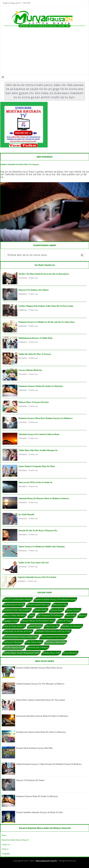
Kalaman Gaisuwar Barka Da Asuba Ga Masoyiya (41, 386)
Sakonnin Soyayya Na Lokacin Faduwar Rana (39, 434)
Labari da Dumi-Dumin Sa (14, 626)
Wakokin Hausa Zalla (51, 653)
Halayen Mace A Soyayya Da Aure (34, 402)
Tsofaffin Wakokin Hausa (14, 648)
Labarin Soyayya (35, 626)
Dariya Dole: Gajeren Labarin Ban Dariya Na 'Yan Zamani (41, 700)
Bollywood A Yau (60, 605)
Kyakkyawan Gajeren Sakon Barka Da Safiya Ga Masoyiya (41, 732)
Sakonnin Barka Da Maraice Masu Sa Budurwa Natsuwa (44, 498)
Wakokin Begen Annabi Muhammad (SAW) (21, 653)
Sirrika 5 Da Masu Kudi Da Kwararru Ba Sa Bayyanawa (44, 274)
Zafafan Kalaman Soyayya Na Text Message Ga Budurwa (40, 684)
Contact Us (6, 844)
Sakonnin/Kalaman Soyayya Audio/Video (20, 637)
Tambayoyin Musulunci (13, 642)
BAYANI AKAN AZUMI (14, 605)
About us (5, 849)
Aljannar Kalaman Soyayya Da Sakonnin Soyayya (55, 599)
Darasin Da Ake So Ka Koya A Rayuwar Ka (38, 531)
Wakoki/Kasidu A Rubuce (38, 648)
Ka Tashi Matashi (26, 514)
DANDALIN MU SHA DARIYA (17, 610)
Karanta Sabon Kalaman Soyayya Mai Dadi (34, 748)
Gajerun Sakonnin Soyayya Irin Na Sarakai (37, 577)
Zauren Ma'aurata (70, 653)
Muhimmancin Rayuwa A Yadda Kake (35, 338)
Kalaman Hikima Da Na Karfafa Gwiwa (38, 621)
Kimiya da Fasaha (65, 621)
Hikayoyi (82, 615)
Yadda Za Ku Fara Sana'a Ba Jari (34, 563)
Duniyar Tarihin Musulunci (14, 615)
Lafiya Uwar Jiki (52, 626)
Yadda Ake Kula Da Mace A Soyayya (35, 354)
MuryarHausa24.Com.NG (46, 861)
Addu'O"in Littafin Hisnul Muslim (17, 599)
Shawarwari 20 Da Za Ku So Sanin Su (35, 482)
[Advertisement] (44, 52)
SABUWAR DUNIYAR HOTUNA (18, 632)
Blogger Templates (42, 866)
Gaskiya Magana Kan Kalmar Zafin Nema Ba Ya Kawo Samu (46, 306)
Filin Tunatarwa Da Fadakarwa (50, 615)
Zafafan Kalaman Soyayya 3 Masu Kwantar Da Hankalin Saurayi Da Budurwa (49, 764)
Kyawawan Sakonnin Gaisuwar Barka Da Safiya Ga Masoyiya (42, 716)
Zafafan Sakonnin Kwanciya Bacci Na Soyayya (20, 164)
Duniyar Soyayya (73, 610)
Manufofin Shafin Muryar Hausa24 (15, 840)
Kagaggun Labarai (11, 621)
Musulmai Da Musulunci (72, 626)
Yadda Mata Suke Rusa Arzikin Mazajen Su (38, 450)
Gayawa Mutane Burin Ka (30, 370)
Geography (6, 854)
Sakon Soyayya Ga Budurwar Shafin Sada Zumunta (42, 547)
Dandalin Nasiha (40, 610)
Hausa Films (71, 615)
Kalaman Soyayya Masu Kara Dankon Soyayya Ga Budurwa (45, 418)
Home (4, 835)
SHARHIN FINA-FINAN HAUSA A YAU (53, 632)
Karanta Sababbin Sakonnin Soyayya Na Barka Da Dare (40, 812)
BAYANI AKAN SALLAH (38, 605)
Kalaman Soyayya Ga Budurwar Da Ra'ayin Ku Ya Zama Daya (47, 322)
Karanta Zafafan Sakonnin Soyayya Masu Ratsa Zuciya (39, 668)
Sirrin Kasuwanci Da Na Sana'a (53, 637)
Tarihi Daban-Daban (34, 642)
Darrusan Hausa (57, 610)
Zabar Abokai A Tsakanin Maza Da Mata (37, 466)
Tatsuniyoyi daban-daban (56, 642)
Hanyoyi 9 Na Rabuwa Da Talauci (33, 290)
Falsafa (31, 615)
